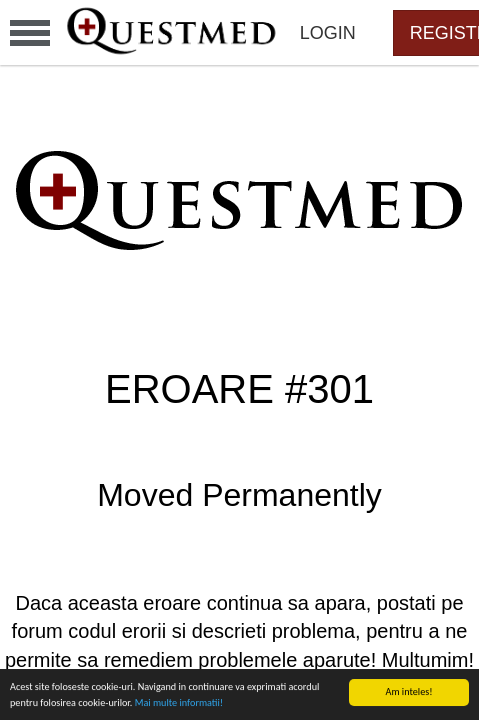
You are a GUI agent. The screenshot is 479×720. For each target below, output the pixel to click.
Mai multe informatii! (179, 702)
